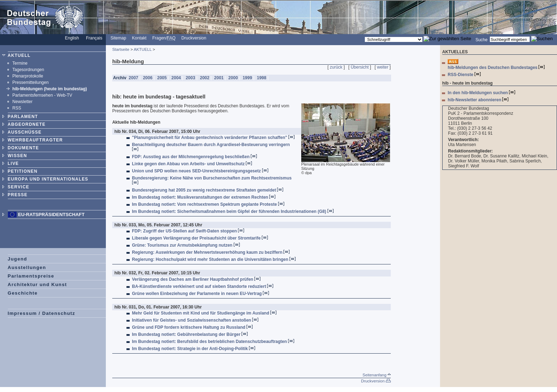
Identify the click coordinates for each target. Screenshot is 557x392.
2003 (190, 78)
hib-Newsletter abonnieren (478, 100)
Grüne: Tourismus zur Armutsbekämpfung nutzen (186, 245)
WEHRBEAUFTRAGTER (35, 140)
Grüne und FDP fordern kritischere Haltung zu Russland (193, 327)
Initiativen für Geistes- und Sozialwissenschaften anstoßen (195, 320)
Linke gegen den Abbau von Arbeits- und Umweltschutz (192, 164)
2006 (148, 78)
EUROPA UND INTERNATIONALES (48, 179)
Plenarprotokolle (28, 76)
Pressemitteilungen (31, 82)
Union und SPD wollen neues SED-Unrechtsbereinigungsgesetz (200, 171)
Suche (481, 39)
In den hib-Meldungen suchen (481, 93)
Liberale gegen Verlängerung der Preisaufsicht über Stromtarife (200, 238)
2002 (204, 78)
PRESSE (18, 195)
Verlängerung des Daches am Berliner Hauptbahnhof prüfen (196, 279)
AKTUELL (19, 55)
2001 (219, 78)
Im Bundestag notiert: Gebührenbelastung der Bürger (190, 334)
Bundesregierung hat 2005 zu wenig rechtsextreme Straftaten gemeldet (208, 190)
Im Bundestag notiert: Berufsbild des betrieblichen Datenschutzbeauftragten (213, 342)
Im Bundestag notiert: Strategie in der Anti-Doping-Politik (194, 349)
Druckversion (194, 38)
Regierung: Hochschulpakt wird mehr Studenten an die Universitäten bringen (214, 259)
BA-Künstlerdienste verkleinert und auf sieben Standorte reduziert (203, 286)
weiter (383, 67)
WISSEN (18, 156)
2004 (176, 78)
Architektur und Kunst (37, 284)
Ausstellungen (27, 267)
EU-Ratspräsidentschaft (51, 214)
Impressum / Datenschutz (42, 313)
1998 (262, 78)
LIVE (13, 163)
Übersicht (360, 67)
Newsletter (23, 102)
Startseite (121, 49)
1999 (247, 78)
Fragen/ (164, 38)
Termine (20, 63)
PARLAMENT (23, 117)
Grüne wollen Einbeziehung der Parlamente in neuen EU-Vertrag (201, 294)
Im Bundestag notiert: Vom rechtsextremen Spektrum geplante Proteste (208, 204)
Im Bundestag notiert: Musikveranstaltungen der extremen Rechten (204, 197)
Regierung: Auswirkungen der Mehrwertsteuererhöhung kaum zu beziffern (211, 252)
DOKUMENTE (23, 148)
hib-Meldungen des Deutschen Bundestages (496, 68)
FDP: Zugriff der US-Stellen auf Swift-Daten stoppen (188, 231)
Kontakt (139, 38)
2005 (162, 78)
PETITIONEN (23, 171)
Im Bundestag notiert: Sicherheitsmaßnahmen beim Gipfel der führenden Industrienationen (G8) (233, 211)
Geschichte (23, 293)
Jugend (18, 259)
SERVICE (19, 187)
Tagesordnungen (28, 70)
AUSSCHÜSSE (25, 132)
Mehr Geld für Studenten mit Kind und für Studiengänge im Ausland (204, 313)
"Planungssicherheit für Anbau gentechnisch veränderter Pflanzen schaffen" (213, 138)
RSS (17, 108)
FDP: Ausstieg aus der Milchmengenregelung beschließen (194, 157)
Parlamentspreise (31, 276)
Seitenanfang (377, 375)
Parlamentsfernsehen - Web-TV (42, 95)
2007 (133, 78)
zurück (336, 67)
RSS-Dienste (464, 75)
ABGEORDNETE (27, 124)
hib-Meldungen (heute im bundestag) (50, 89)
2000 (233, 78)
